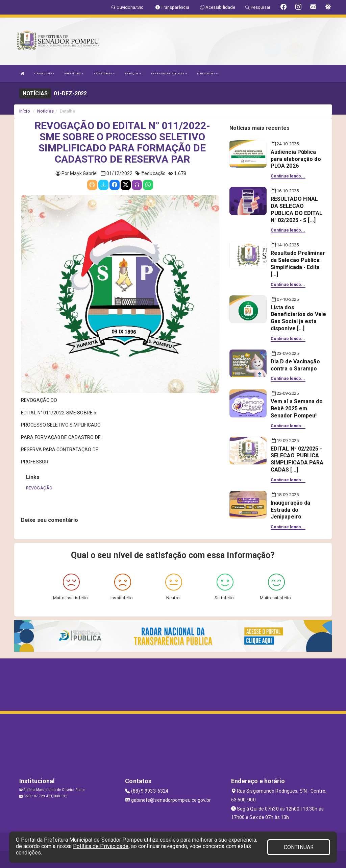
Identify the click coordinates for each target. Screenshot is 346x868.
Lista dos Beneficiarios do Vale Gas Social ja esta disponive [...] (298, 318)
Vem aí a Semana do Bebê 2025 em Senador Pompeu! (297, 408)
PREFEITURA (73, 74)
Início (25, 111)
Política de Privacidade (101, 846)
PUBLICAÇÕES (207, 74)
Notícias (45, 111)
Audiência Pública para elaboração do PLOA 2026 (296, 159)
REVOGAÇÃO (39, 488)
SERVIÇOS (133, 74)
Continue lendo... (288, 176)
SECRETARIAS (104, 74)
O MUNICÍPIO (44, 74)
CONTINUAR (299, 847)
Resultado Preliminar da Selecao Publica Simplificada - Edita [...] (298, 263)
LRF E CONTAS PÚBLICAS (169, 74)
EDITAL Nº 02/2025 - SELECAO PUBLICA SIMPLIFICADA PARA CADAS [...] (297, 459)
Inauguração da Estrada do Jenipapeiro (290, 510)
